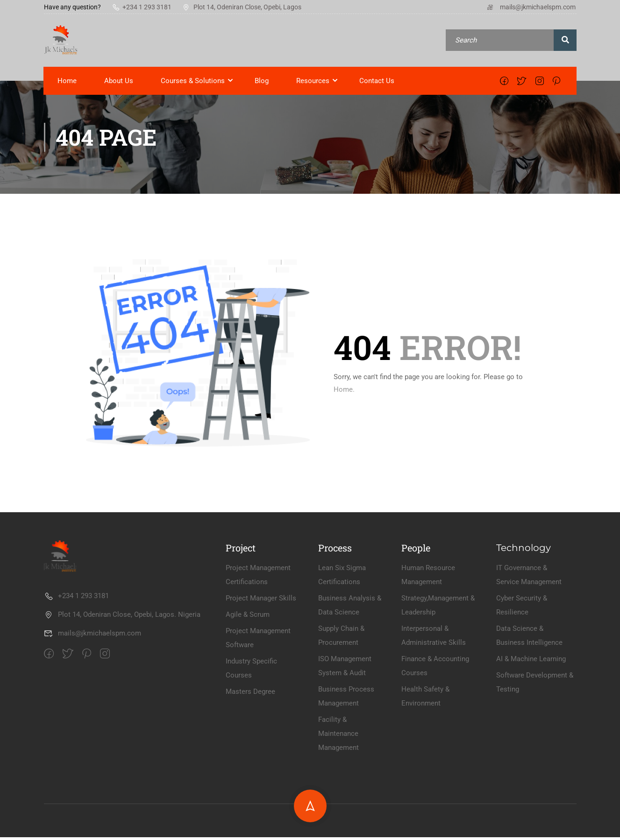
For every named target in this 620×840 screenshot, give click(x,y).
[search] (565, 42)
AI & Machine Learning (531, 745)
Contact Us (377, 83)
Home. (344, 392)
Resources (313, 83)
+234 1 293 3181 (142, 7)
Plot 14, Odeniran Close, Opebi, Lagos (242, 7)
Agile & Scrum (248, 700)
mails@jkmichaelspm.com (531, 7)
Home (68, 83)
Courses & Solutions (193, 83)
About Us (119, 83)
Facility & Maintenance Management (339, 819)
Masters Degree (250, 777)
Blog (262, 83)
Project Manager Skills (261, 684)
